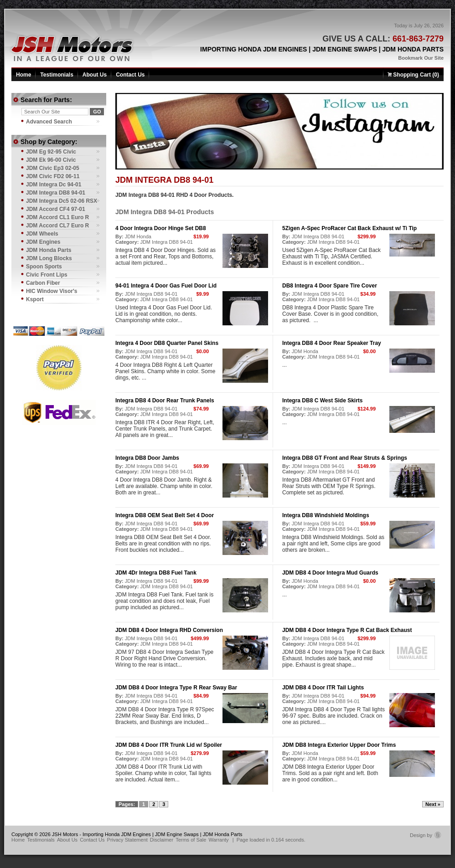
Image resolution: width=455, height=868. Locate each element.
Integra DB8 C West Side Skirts (323, 401)
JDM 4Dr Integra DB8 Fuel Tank (156, 573)
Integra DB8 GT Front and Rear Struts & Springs (345, 458)
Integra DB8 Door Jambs (147, 458)
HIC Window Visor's (52, 291)
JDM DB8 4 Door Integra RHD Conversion (169, 630)
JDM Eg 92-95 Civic (51, 152)
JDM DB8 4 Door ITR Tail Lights (323, 688)
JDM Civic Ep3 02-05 (53, 168)
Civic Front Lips (47, 275)
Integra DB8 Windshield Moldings (326, 515)
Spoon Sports (44, 267)
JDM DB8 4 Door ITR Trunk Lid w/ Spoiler (169, 745)
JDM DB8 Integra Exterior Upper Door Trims (339, 745)
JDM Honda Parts (49, 250)
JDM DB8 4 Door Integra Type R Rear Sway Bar (176, 688)
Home (23, 75)
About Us (95, 75)
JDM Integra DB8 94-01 (166, 242)
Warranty (218, 840)
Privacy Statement (127, 840)
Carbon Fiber (43, 283)
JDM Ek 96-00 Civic (51, 160)
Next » (433, 804)
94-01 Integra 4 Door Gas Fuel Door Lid (166, 286)
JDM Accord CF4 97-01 (56, 209)
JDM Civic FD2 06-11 (53, 176)
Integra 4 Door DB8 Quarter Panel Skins (167, 343)
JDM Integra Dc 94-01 (54, 185)
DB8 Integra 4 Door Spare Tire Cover (330, 286)
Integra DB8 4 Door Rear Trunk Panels (165, 401)
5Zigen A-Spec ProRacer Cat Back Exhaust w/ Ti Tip (349, 228)
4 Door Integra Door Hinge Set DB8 (161, 228)
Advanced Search (49, 122)
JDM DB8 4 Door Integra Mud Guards (330, 573)
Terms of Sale (191, 840)
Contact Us (130, 75)
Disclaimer (162, 840)
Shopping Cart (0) (413, 75)
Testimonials (57, 75)
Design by (426, 835)
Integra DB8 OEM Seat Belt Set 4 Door (165, 515)
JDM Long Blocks (49, 258)
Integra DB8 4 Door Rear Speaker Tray (332, 343)
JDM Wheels (42, 234)
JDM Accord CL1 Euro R (57, 217)
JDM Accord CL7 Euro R (57, 226)
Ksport (35, 299)
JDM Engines (43, 242)
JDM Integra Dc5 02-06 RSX (62, 201)
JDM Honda (138, 236)
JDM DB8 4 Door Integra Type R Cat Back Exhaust (347, 630)
